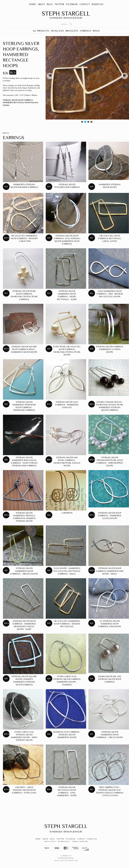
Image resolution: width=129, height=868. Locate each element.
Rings (96, 31)
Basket (97, 4)
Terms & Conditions (80, 841)
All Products (41, 31)
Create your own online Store (66, 861)
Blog (50, 4)
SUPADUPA (66, 858)
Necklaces (57, 31)
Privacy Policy (50, 841)
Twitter (59, 4)
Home (32, 4)
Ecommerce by (66, 856)
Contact (85, 4)
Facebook (72, 4)
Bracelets (72, 31)
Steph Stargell (66, 14)
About (41, 4)
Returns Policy (64, 841)
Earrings (85, 31)
